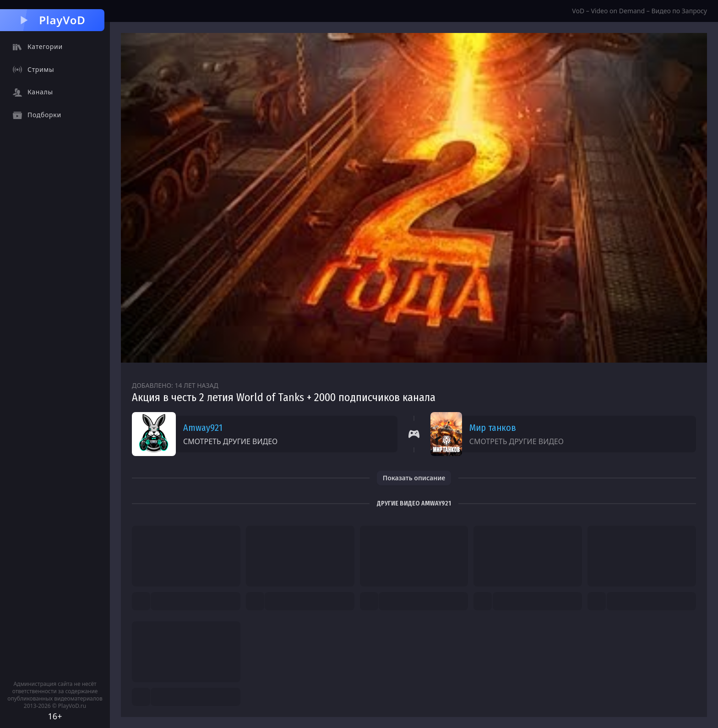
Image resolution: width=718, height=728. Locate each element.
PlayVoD (52, 20)
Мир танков (493, 428)
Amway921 (203, 428)
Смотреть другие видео (230, 441)
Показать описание (414, 478)
